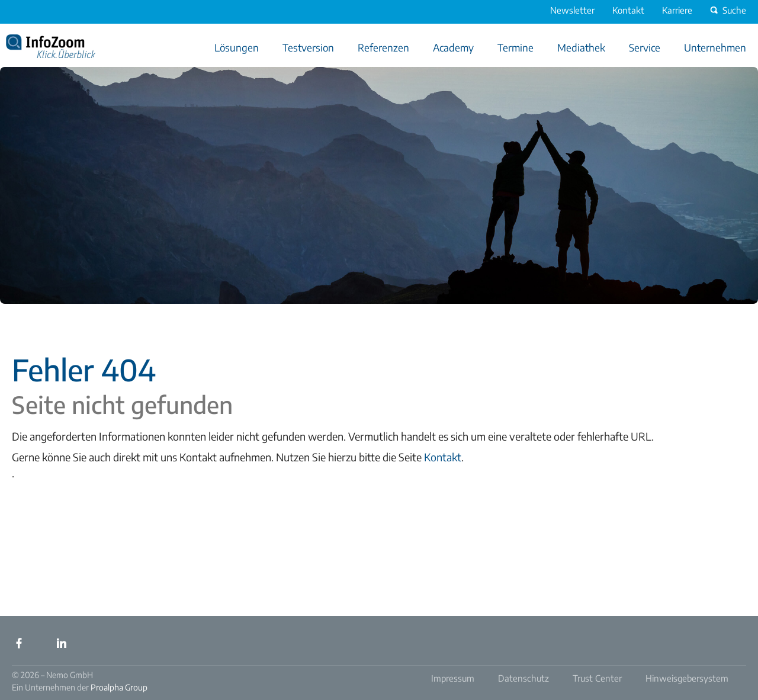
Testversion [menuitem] (308, 47)
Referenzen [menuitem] (383, 47)
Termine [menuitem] (515, 47)
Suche (727, 10)
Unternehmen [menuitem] (715, 47)
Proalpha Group (119, 687)
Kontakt (443, 457)
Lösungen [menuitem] (237, 47)
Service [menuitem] (645, 47)
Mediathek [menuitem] (581, 47)
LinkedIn (62, 643)
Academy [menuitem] (453, 47)
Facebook (19, 643)
